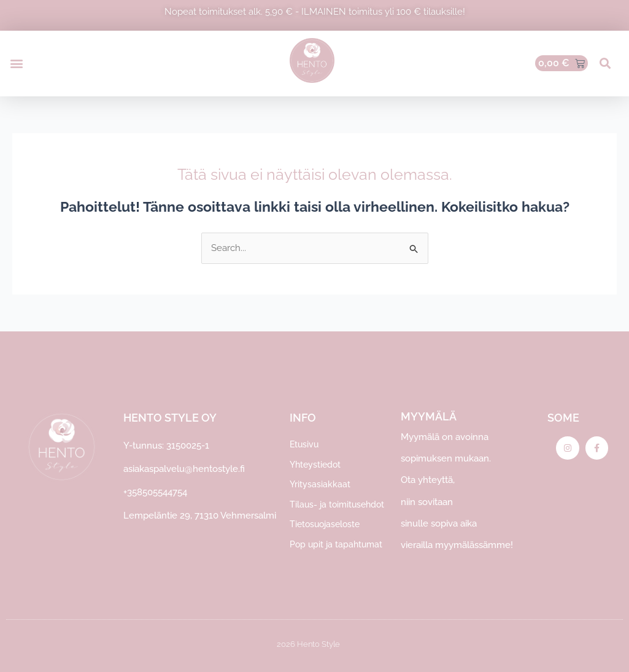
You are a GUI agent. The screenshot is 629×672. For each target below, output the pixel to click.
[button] (16, 64)
